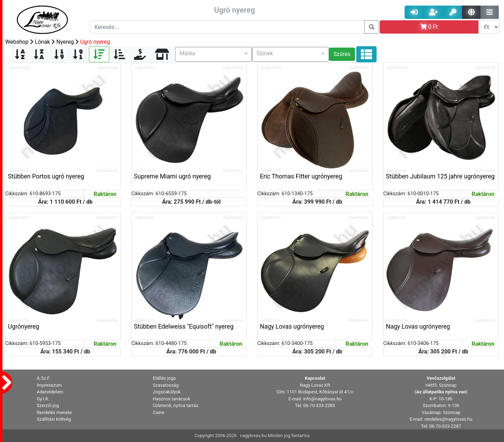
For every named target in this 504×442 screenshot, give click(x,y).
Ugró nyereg (95, 42)
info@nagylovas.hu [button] (322, 399)
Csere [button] (159, 412)
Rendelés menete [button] (54, 412)
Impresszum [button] (49, 385)
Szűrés (342, 54)
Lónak (43, 42)
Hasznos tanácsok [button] (172, 399)
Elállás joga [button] (164, 378)
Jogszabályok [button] (167, 392)
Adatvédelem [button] (50, 392)
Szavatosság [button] (166, 385)
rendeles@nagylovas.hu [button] (449, 419)
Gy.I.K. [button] (43, 399)
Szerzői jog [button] (48, 405)
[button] (213, 54)
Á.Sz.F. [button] (44, 378)
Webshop (17, 42)
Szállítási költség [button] (54, 419)
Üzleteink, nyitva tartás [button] (176, 405)
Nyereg (65, 42)
